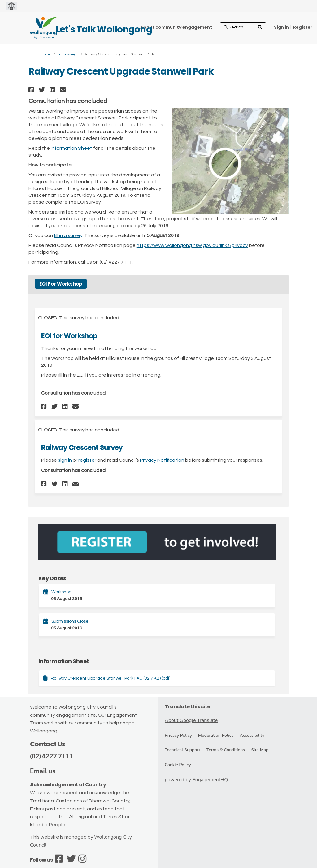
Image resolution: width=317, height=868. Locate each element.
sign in (65, 460)
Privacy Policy (178, 735)
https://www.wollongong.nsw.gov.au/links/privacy (192, 245)
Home (46, 54)
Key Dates (52, 578)
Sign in (281, 27)
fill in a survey (68, 235)
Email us (43, 771)
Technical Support (182, 750)
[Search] (243, 27)
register (87, 460)
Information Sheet (72, 148)
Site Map (260, 750)
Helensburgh (67, 54)
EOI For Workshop (61, 284)
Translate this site (187, 707)
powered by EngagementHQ (196, 780)
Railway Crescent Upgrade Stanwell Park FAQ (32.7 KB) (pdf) (111, 678)
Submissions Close (70, 621)
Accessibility (252, 735)
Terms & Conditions (226, 750)
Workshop (61, 592)
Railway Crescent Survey (82, 448)
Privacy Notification (162, 460)
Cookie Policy (178, 765)
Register (303, 27)
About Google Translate (191, 720)
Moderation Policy (216, 735)
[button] (32, 90)
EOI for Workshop (69, 336)
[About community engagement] (176, 27)
